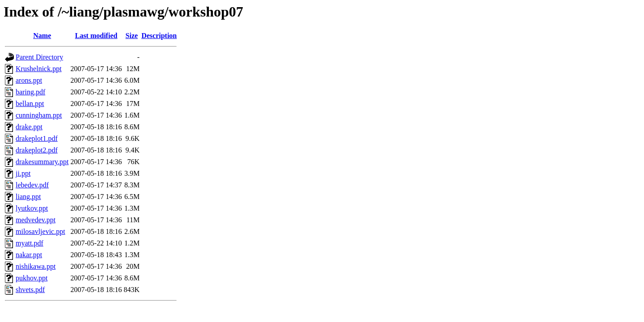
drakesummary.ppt (42, 162)
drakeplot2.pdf (37, 150)
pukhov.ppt (32, 278)
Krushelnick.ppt (39, 69)
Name (42, 36)
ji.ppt (23, 173)
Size (132, 36)
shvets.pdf (30, 290)
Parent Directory (39, 57)
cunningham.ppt (39, 115)
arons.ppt (29, 80)
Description (159, 36)
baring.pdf (30, 92)
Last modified (96, 36)
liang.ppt (28, 197)
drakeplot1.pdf (37, 138)
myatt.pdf (30, 243)
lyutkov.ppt (32, 208)
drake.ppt (29, 127)
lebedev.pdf (32, 185)
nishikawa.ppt (36, 266)
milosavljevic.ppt (40, 231)
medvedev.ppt (36, 220)
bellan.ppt (30, 104)
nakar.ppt (29, 255)
